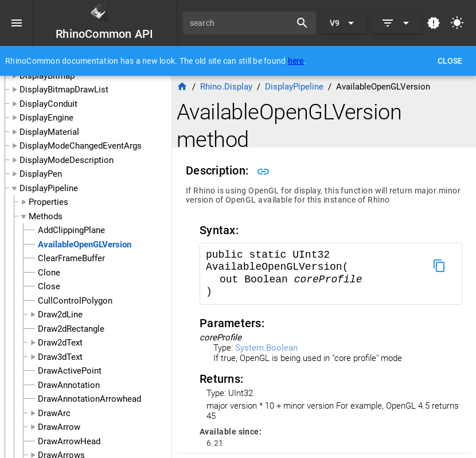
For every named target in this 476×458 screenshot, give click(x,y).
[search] (241, 23)
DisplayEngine (46, 118)
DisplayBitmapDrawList (64, 90)
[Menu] (17, 23)
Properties (48, 202)
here (296, 61)
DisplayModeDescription (67, 160)
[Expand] (397, 23)
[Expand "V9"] (344, 23)
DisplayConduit (48, 104)
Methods (46, 216)
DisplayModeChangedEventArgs (81, 146)
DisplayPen (41, 174)
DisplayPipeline (49, 188)
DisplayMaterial (49, 132)
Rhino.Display (226, 87)
